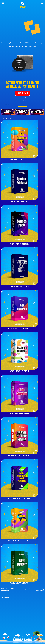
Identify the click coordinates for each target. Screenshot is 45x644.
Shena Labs (22, 7)
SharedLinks (7, 105)
